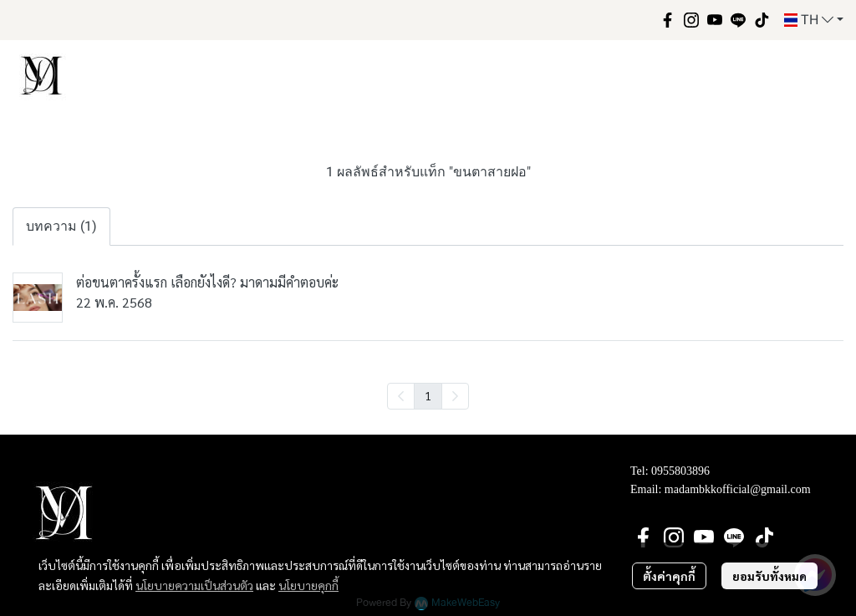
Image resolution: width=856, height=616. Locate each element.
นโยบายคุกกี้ (308, 585)
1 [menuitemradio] (428, 395)
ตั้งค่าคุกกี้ (669, 576)
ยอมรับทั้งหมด (769, 576)
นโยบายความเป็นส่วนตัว (194, 585)
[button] (814, 20)
